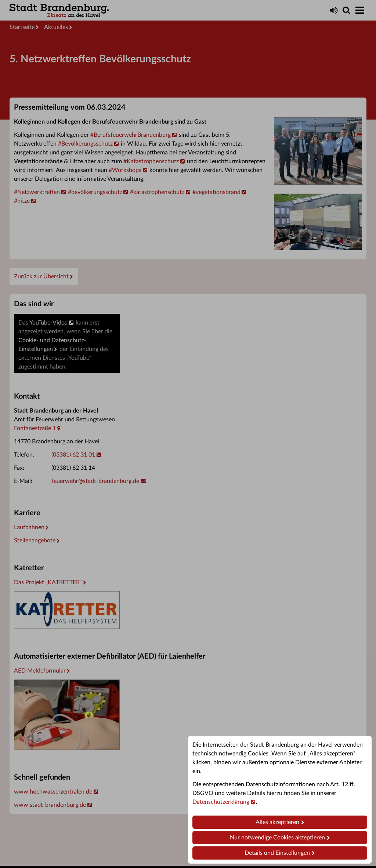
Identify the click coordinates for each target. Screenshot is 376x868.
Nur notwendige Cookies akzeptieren (277, 838)
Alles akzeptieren (277, 822)
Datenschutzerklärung (221, 802)
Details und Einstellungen (277, 853)
